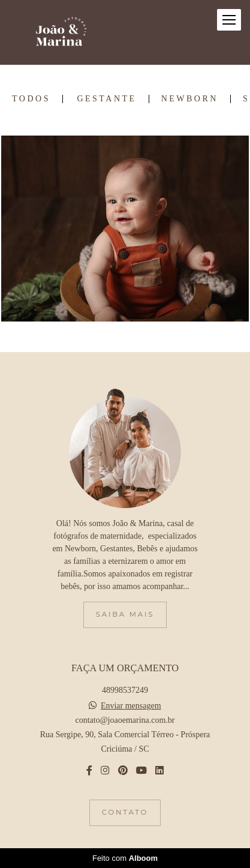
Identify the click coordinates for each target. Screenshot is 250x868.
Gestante (106, 99)
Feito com (125, 858)
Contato (125, 812)
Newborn (190, 99)
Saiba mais (125, 614)
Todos (31, 99)
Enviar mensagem (131, 706)
